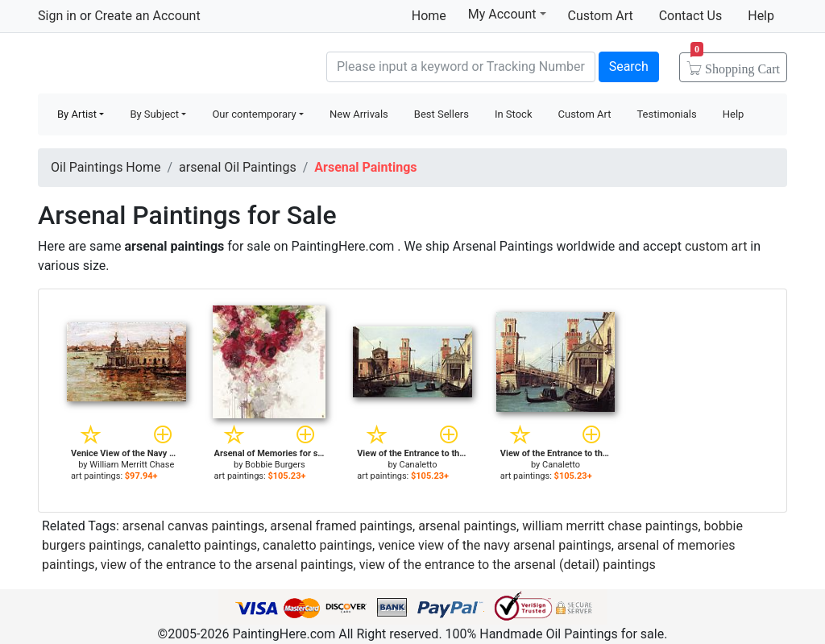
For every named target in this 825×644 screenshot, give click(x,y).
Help (761, 16)
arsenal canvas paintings (193, 526)
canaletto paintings (202, 545)
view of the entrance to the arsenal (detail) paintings (508, 565)
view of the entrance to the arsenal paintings (227, 565)
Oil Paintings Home (106, 167)
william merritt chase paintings (610, 526)
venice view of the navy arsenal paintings (495, 545)
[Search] (461, 67)
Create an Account (147, 16)
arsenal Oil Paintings (238, 167)
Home (429, 16)
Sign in (57, 16)
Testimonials (666, 114)
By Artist (77, 114)
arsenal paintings (467, 526)
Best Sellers (442, 114)
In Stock (514, 114)
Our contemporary (254, 114)
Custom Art (601, 16)
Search (629, 66)
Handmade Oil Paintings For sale (159, 65)
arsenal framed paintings (341, 526)
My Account (507, 14)
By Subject (154, 114)
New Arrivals (359, 114)
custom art (716, 246)
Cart (735, 64)
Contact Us (691, 16)
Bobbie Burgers (275, 465)
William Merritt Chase (132, 465)
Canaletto (418, 465)
